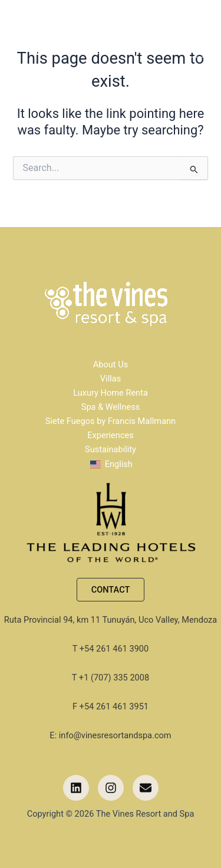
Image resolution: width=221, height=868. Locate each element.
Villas (111, 379)
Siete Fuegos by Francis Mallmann (111, 421)
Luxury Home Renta (111, 393)
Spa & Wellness (111, 407)
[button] (111, 590)
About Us (111, 364)
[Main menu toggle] (206, 41)
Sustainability (111, 449)
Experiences (111, 435)
